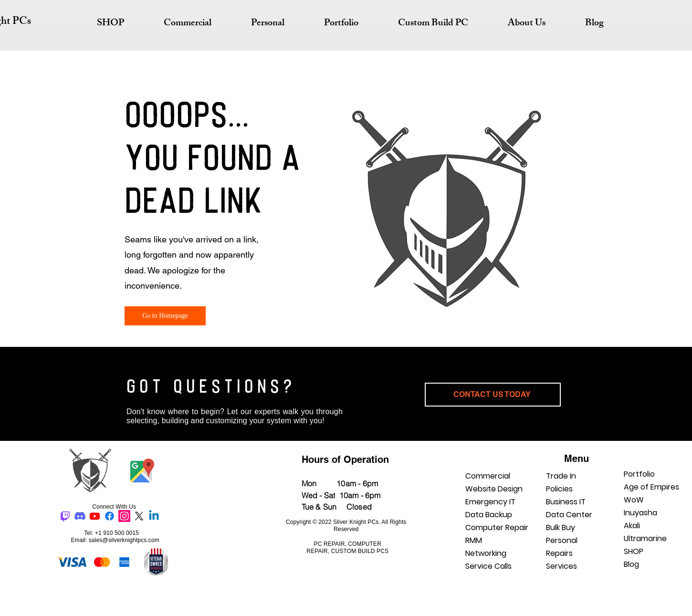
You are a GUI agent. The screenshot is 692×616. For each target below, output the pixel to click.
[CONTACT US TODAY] (493, 395)
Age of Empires (651, 487)
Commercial (488, 476)
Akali (632, 526)
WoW (634, 500)
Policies (559, 489)
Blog (631, 564)
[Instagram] (124, 516)
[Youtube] (95, 516)
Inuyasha (640, 513)
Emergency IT (490, 502)
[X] (139, 516)
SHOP (634, 551)
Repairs (559, 553)
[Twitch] (65, 516)
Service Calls (488, 566)
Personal (562, 540)
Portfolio (639, 474)
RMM (474, 540)
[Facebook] (110, 516)
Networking (486, 553)
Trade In (561, 476)
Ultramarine (645, 538)
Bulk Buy (561, 527)
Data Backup (489, 515)
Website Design (494, 489)
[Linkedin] (154, 516)
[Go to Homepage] (165, 316)
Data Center (569, 515)
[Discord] (80, 516)
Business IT (566, 502)
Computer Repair (497, 527)
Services (561, 566)
